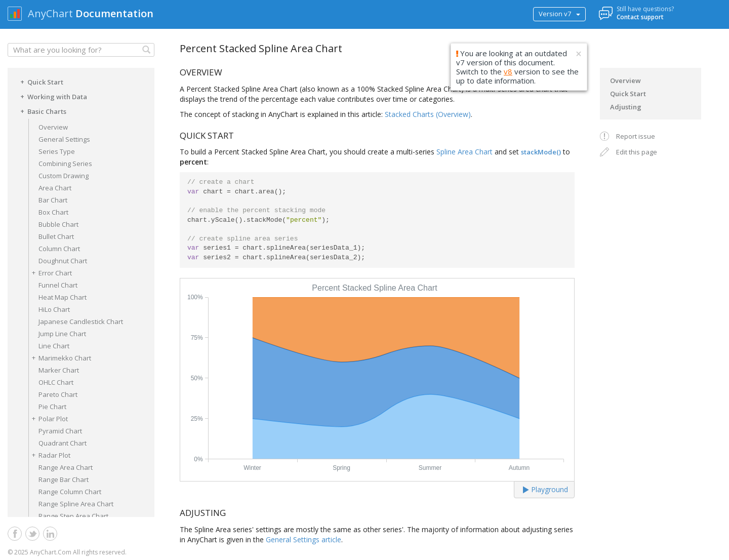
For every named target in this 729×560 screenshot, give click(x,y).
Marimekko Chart (60, 358)
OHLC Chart (56, 382)
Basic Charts (42, 111)
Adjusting (626, 107)
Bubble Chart (58, 224)
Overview (53, 127)
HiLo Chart (54, 309)
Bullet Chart (56, 236)
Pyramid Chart (60, 431)
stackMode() (541, 152)
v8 (508, 71)
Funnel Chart (58, 285)
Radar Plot (49, 455)
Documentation (114, 13)
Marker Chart (59, 370)
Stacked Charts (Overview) (428, 114)
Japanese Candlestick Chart (81, 322)
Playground (545, 489)
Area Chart (55, 188)
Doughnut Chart (63, 261)
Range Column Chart (70, 492)
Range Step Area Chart (73, 516)
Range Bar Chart (64, 479)
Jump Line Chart (62, 334)
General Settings (64, 139)
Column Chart (59, 249)
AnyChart (50, 13)
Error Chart (50, 273)
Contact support (640, 17)
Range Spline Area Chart (76, 504)
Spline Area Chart (464, 152)
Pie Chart (52, 407)
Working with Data (52, 96)
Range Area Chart (66, 467)
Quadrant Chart (63, 443)
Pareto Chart (58, 394)
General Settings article (303, 539)
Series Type (57, 151)
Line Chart (54, 346)
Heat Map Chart (63, 297)
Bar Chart (53, 200)
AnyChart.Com (51, 552)
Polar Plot (48, 418)
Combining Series (65, 164)
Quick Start (40, 82)
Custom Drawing (64, 176)
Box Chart (53, 212)
